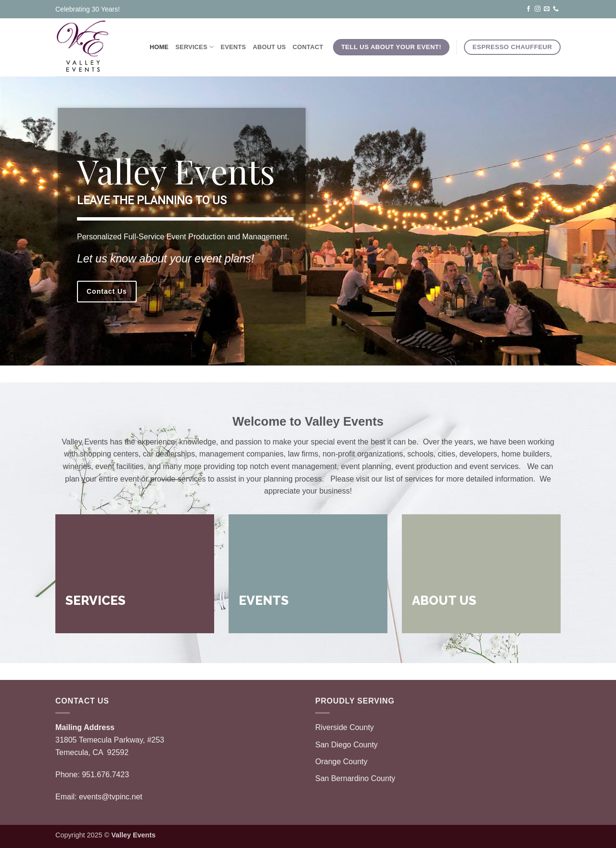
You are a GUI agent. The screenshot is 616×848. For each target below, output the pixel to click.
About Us (269, 47)
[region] (308, 221)
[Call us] (556, 9)
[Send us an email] (547, 9)
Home (159, 47)
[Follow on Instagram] (538, 9)
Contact (308, 47)
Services (194, 47)
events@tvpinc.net (111, 797)
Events (233, 47)
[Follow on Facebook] (528, 9)
